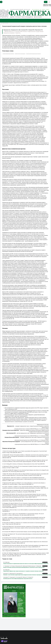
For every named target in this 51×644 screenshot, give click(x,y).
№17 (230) (6, 23)
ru (46, 2)
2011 (2, 23)
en (49, 2)
